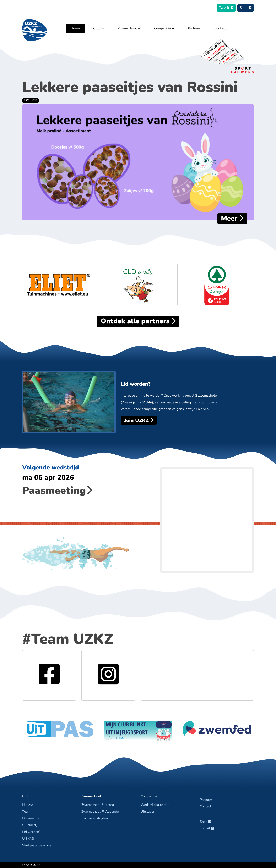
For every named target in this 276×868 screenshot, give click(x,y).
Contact (220, 28)
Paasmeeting (57, 490)
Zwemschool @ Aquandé (100, 812)
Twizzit (226, 8)
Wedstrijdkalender (155, 805)
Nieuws (28, 805)
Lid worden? (31, 832)
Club (99, 28)
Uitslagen (148, 812)
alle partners (138, 321)
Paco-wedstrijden (95, 818)
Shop (246, 8)
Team (26, 812)
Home (75, 28)
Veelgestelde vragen (38, 845)
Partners (194, 28)
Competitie (164, 28)
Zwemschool (129, 28)
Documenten (32, 818)
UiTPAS (28, 839)
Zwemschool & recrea (98, 805)
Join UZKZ (139, 420)
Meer (232, 218)
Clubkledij (30, 825)
